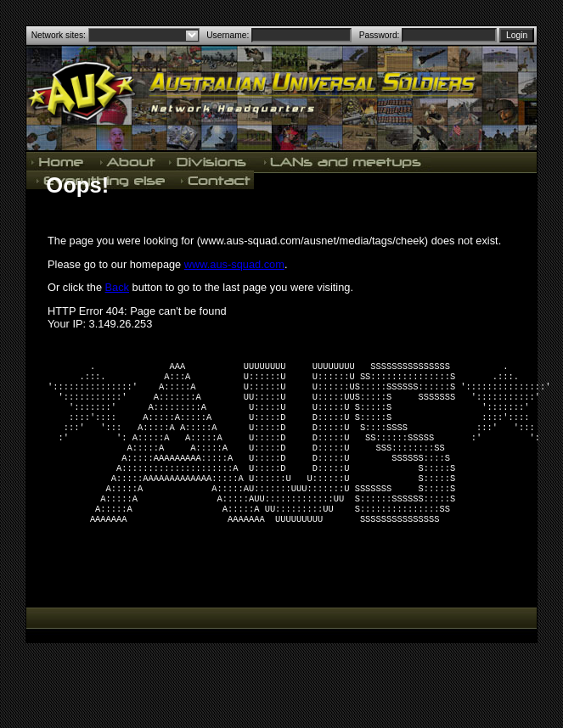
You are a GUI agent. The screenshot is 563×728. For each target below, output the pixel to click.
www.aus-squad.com (234, 264)
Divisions (209, 161)
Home (59, 161)
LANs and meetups (343, 161)
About (127, 161)
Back (117, 287)
